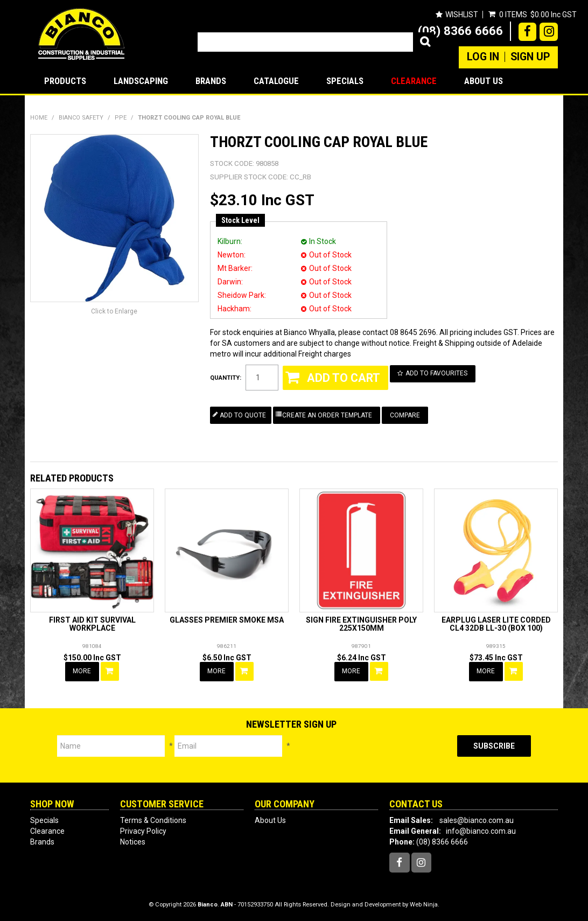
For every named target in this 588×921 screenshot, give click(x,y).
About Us (484, 81)
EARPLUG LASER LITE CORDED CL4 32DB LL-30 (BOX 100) (496, 624)
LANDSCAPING (141, 81)
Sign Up (530, 57)
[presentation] (374, 756)
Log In (483, 57)
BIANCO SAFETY (81, 118)
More (82, 671)
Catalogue (276, 81)
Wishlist (461, 15)
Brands (211, 81)
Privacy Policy (143, 831)
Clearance (414, 81)
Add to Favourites (437, 373)
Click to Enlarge (114, 311)
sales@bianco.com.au (477, 820)
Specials (345, 81)
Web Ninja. (425, 905)
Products (65, 81)
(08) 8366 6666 (460, 31)
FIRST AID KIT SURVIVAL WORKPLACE (92, 624)
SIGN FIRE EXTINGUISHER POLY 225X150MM (361, 624)
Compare (405, 415)
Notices (133, 841)
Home (39, 118)
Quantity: (226, 378)
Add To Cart (110, 671)
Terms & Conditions (153, 820)
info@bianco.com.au (481, 831)
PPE (121, 118)
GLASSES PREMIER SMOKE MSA (227, 620)
